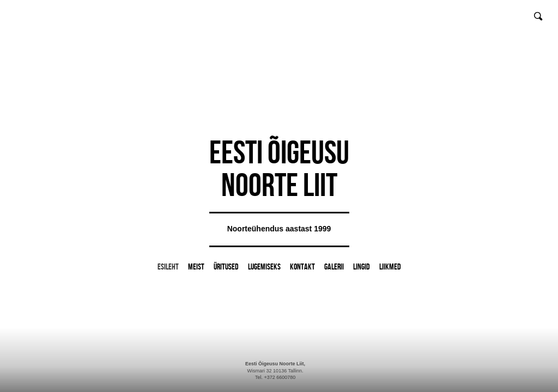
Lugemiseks (264, 267)
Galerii (334, 267)
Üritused (226, 267)
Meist (196, 267)
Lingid (362, 267)
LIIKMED (390, 267)
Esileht (168, 267)
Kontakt (302, 267)
